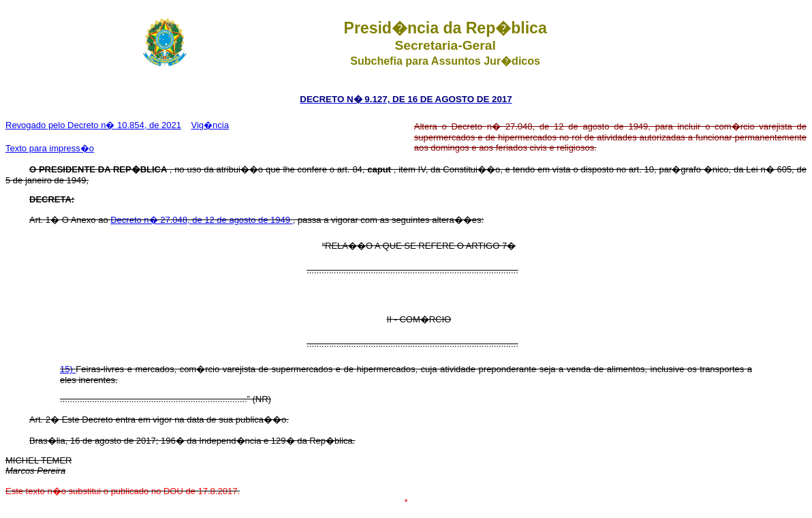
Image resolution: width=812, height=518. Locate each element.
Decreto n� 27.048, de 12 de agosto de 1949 (201, 220)
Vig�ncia (209, 125)
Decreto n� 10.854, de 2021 (124, 125)
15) (68, 369)
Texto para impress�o (50, 148)
